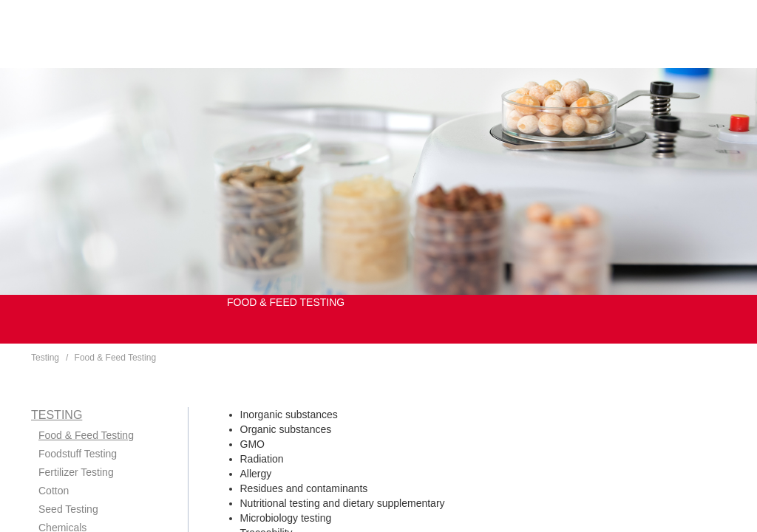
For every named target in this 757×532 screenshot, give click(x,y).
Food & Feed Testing (116, 358)
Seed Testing (68, 509)
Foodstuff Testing (78, 454)
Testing (45, 358)
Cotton (54, 491)
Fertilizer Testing (76, 472)
